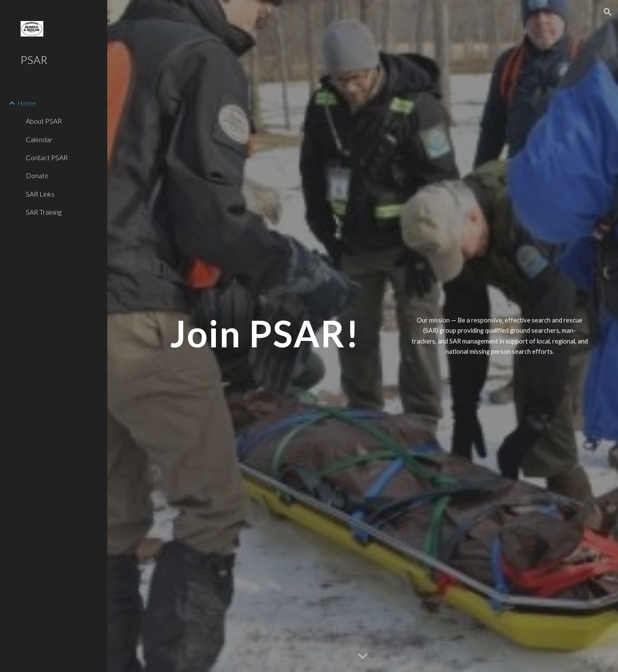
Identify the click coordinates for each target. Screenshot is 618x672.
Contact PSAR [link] (47, 157)
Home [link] (27, 103)
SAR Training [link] (44, 212)
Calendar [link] (39, 139)
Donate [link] (37, 175)
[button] (608, 12)
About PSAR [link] (44, 121)
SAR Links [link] (40, 194)
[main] (265, 333)
